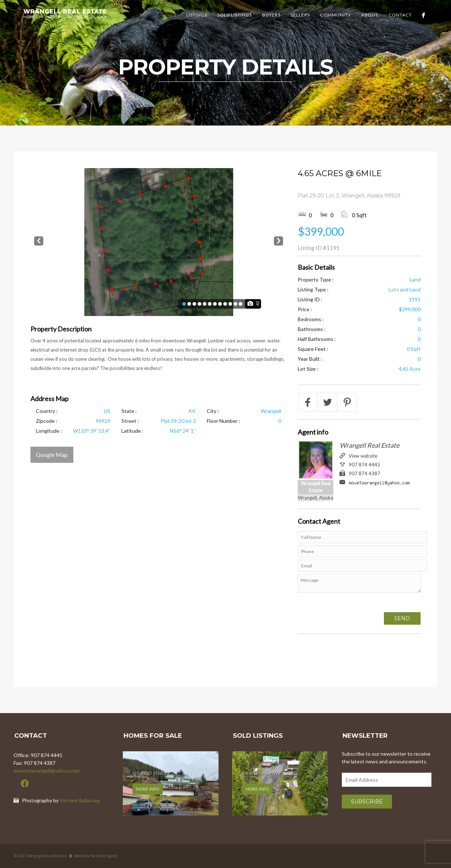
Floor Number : (223, 421)
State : (129, 411)
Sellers (300, 15)
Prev (39, 240)
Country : (47, 411)
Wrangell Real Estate (369, 445)
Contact (400, 15)
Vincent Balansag (80, 800)
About (370, 15)
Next (278, 240)
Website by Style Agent (96, 856)
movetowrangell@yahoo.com (47, 771)
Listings (197, 15)
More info (148, 789)
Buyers (271, 15)
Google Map (52, 455)
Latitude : (132, 431)
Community (335, 15)
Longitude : (49, 431)
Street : (130, 421)
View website (363, 456)
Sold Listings (235, 15)
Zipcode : (47, 421)
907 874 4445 (364, 465)
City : (213, 411)
